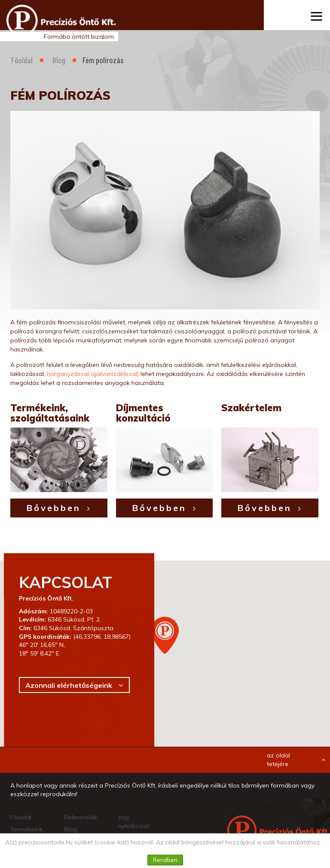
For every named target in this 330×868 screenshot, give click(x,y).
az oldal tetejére (296, 760)
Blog (59, 60)
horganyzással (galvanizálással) (93, 374)
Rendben (165, 860)
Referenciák (81, 817)
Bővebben (53, 508)
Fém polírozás (103, 60)
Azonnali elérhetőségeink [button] (69, 685)
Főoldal (22, 60)
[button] (165, 635)
